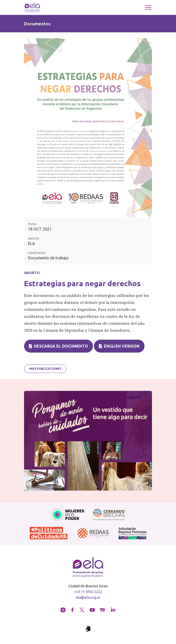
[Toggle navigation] (148, 7)
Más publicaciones (45, 369)
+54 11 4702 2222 (88, 592)
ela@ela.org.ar (88, 597)
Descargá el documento (59, 346)
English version (119, 346)
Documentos (37, 24)
